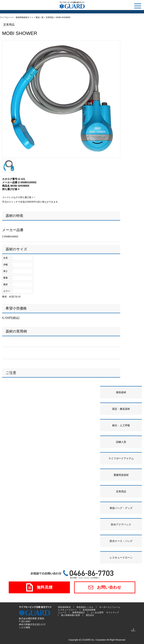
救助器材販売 (64, 607)
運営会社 (90, 615)
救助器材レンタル (85, 607)
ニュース (62, 612)
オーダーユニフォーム (110, 607)
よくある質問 (97, 612)
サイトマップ (112, 612)
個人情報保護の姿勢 (71, 615)
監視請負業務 (89, 610)
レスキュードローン (68, 610)
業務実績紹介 (79, 612)
